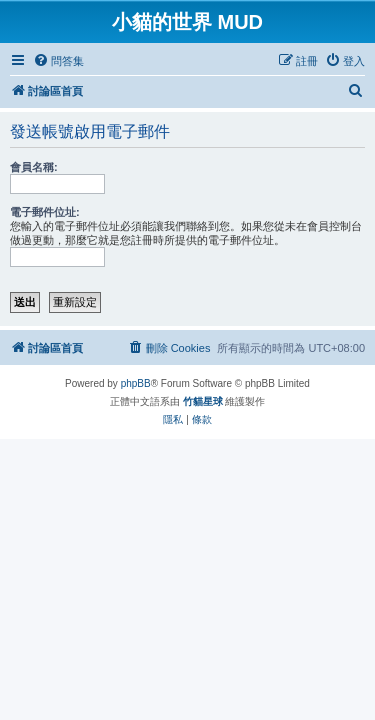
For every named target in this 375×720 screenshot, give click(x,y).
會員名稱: (34, 167)
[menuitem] (58, 61)
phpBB (136, 383)
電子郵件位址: (45, 212)
